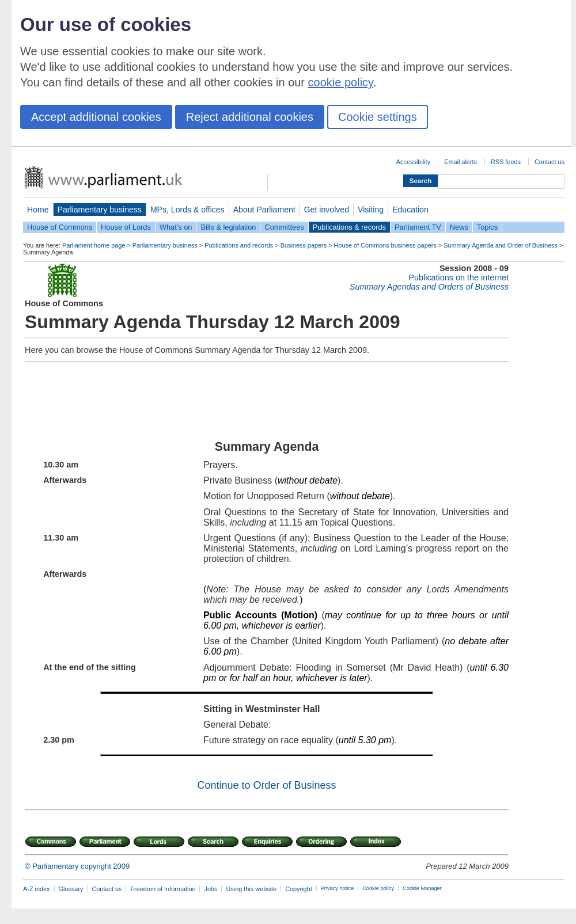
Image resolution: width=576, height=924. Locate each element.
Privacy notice (337, 888)
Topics (487, 227)
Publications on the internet (458, 277)
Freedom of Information (163, 889)
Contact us (550, 162)
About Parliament (264, 210)
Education (410, 210)
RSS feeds (506, 162)
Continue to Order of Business (266, 785)
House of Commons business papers (385, 245)
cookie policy (341, 82)
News (459, 227)
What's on (176, 227)
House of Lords (126, 227)
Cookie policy (378, 888)
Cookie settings (378, 117)
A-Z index (37, 889)
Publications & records (349, 227)
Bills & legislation (228, 227)
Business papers (304, 245)
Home (38, 210)
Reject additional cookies (250, 117)
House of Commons (60, 227)
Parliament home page (94, 245)
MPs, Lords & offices (187, 210)
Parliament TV (418, 227)
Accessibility (413, 162)
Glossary (71, 889)
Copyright (299, 889)
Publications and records (239, 245)
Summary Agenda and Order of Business (501, 245)
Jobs (211, 889)
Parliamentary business (100, 210)
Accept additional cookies (96, 117)
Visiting (371, 210)
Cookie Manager (422, 888)
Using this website (251, 889)
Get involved (327, 210)
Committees (284, 227)
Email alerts (461, 162)
